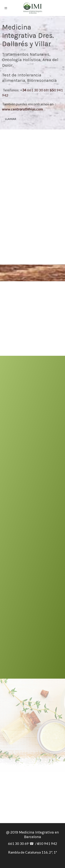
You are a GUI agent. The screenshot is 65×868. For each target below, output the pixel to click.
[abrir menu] (6, 8)
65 (52, 90)
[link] (33, 8)
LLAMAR (11, 119)
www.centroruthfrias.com (23, 109)
